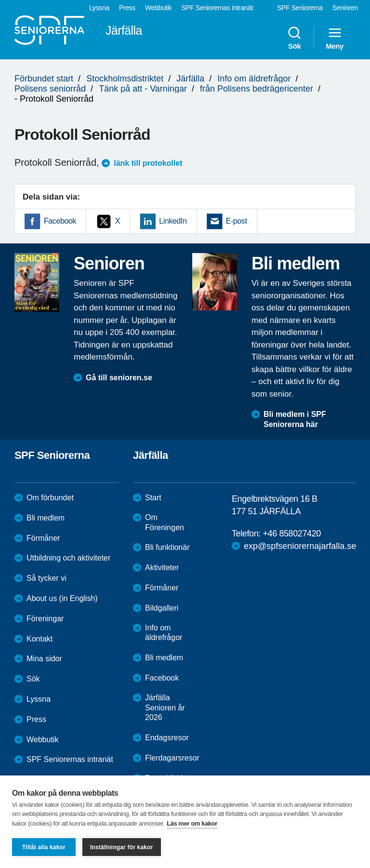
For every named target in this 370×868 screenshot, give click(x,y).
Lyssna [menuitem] (99, 8)
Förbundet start (44, 79)
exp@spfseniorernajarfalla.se (300, 546)
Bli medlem (46, 518)
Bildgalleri (162, 608)
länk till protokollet (148, 163)
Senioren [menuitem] (345, 8)
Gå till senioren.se (119, 378)
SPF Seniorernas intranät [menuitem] (217, 8)
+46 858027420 (291, 534)
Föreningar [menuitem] (45, 619)
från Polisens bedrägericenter (257, 89)
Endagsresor (167, 738)
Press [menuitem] (127, 8)
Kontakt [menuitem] (40, 639)
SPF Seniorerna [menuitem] (300, 8)
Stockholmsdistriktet (125, 79)
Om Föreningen (165, 522)
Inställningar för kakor (122, 847)
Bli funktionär (167, 547)
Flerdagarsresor (172, 758)
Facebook (60, 221)
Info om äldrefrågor (254, 79)
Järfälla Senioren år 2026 (165, 708)
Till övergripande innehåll (0, 0)
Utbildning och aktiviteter (68, 558)
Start (153, 498)
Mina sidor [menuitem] (44, 659)
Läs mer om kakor (192, 823)
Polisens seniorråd (50, 89)
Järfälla (190, 79)
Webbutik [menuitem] (158, 8)
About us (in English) (62, 598)
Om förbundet (50, 498)
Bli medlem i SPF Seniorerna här (295, 419)
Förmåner (43, 538)
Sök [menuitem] (294, 38)
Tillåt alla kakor (44, 847)
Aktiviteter (162, 568)
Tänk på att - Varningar (143, 89)
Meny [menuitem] (335, 38)
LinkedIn (173, 221)
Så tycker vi (46, 578)
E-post (237, 221)
